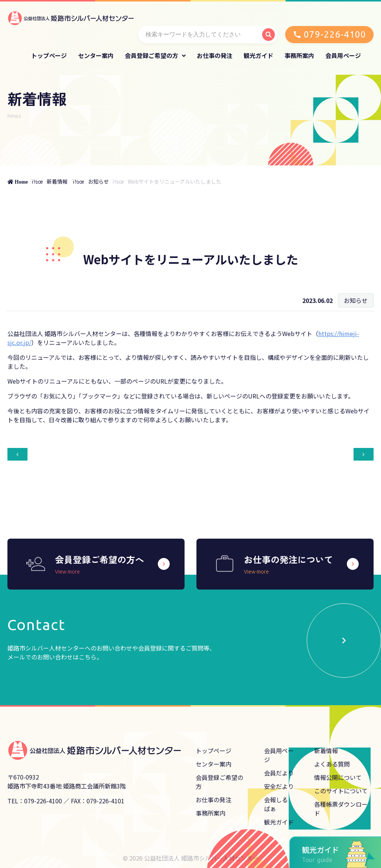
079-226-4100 (335, 34)
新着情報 (57, 181)
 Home (18, 182)
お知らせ (98, 181)
